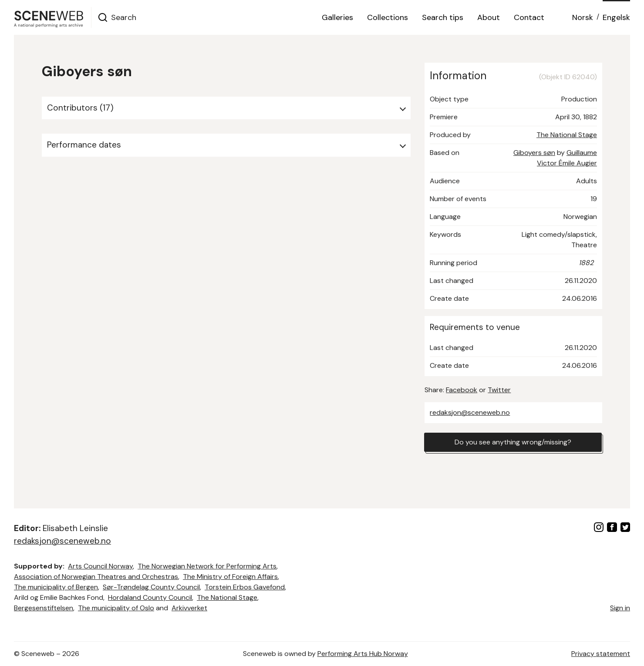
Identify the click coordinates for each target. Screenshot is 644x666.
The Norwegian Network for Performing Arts (207, 566)
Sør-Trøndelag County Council (151, 587)
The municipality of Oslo (116, 608)
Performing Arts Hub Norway (363, 654)
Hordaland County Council (150, 597)
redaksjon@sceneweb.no (470, 412)
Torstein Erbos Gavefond (245, 587)
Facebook (462, 390)
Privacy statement (601, 654)
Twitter (499, 390)
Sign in (620, 608)
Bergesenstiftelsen (44, 608)
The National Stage (567, 135)
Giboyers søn (534, 153)
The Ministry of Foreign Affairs (230, 577)
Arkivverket (189, 608)
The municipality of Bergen (56, 587)
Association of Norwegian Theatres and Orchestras (96, 577)
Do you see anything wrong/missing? (513, 442)
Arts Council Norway (100, 566)
